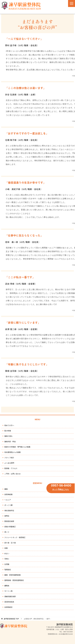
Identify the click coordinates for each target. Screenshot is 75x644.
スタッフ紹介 (9, 458)
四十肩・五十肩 (10, 543)
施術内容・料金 (10, 442)
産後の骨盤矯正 (10, 527)
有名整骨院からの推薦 (12, 452)
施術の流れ (8, 436)
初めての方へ (9, 425)
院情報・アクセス (11, 468)
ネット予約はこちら (61, 489)
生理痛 (7, 564)
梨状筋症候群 (9, 521)
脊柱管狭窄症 (9, 511)
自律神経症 (8, 607)
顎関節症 (8, 570)
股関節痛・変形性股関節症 (14, 580)
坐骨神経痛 (8, 494)
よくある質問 (9, 463)
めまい (7, 553)
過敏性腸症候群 (10, 596)
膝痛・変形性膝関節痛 (12, 575)
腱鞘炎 (7, 586)
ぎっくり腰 (8, 505)
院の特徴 (8, 431)
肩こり (7, 532)
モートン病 (8, 591)
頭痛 (6, 548)
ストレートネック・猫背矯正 (15, 537)
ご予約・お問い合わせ (12, 474)
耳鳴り (7, 559)
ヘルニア (8, 500)
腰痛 (6, 489)
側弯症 (7, 516)
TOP (11, 619)
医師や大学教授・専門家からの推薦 (17, 447)
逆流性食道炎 (9, 602)
